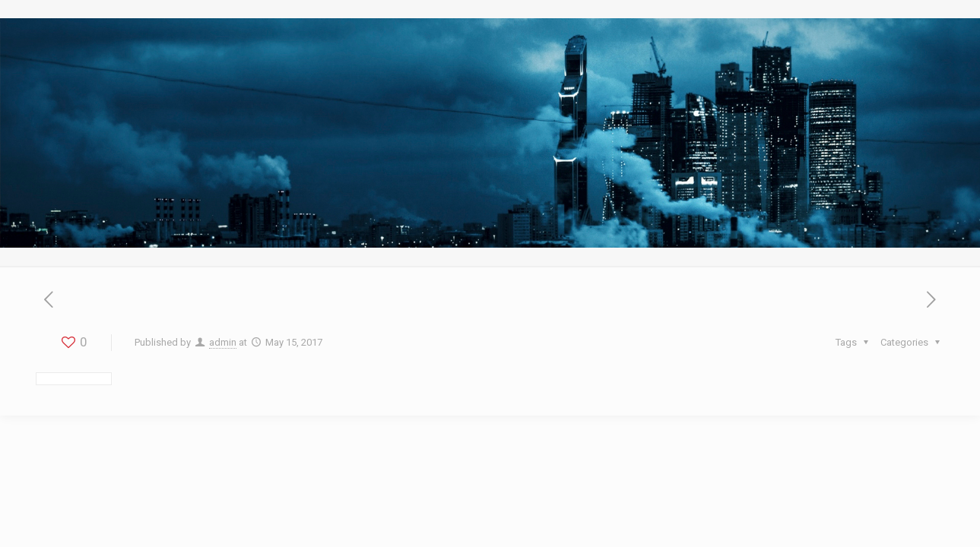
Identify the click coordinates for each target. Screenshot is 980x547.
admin (223, 342)
